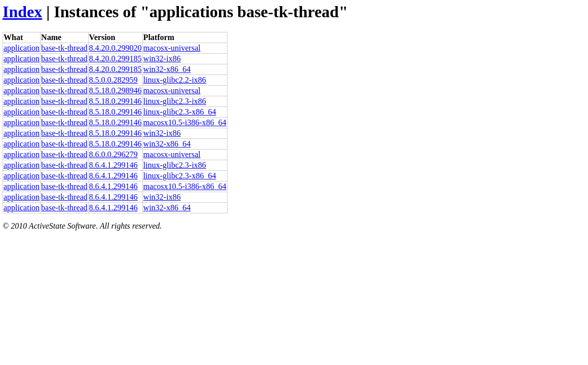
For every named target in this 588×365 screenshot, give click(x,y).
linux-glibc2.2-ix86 (175, 80)
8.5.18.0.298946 (116, 90)
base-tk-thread (64, 48)
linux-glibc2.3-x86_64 (180, 112)
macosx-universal (172, 48)
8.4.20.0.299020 (116, 48)
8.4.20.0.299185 (116, 59)
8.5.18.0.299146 (116, 101)
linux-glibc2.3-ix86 (175, 101)
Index (22, 12)
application (22, 48)
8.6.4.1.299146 (114, 165)
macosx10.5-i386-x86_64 (185, 122)
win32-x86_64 (167, 69)
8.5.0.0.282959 (114, 80)
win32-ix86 (162, 59)
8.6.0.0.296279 (114, 154)
